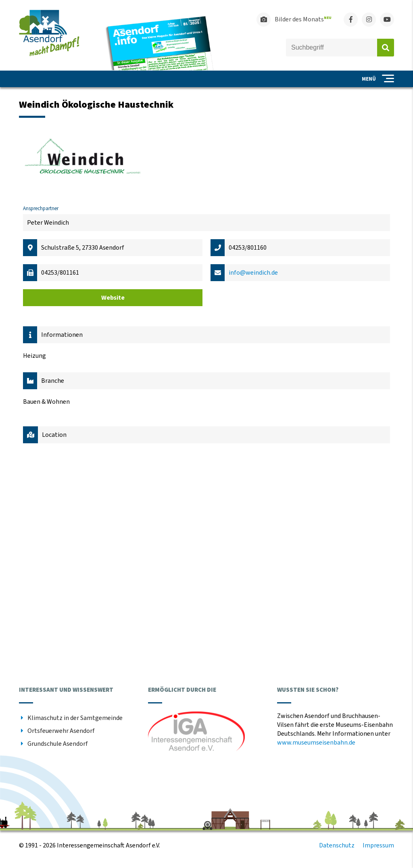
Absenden (386, 48)
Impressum (378, 845)
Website (113, 298)
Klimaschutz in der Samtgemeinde (75, 718)
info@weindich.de (253, 273)
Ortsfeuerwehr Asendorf (61, 731)
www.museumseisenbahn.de (316, 743)
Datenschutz (337, 845)
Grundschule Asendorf (58, 744)
